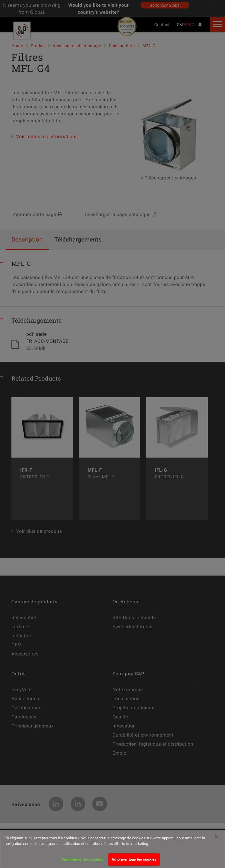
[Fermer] (217, 840)
